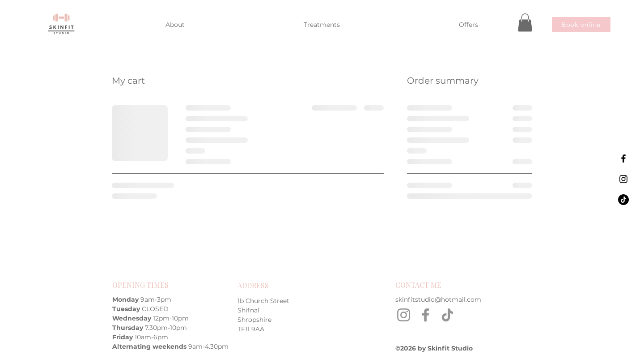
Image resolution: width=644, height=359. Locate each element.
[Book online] (581, 24)
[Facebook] (426, 315)
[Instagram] (404, 315)
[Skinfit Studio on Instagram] (623, 179)
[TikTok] (447, 315)
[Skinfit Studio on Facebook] (623, 158)
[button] (525, 23)
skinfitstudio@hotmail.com (438, 299)
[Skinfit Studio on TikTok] (623, 200)
